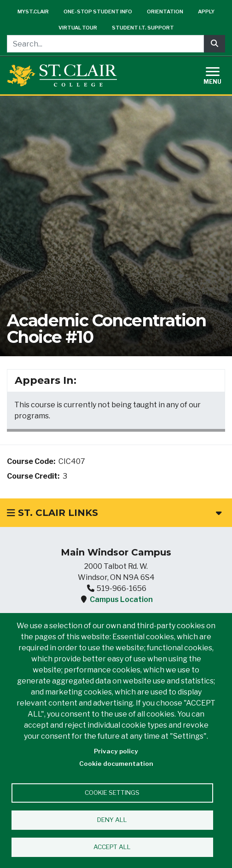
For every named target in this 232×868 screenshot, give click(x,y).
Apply (206, 12)
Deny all (112, 820)
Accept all (112, 847)
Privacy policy (116, 751)
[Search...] (105, 44)
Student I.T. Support (143, 28)
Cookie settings (112, 793)
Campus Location (121, 599)
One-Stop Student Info (98, 12)
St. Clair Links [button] (114, 513)
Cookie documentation (116, 764)
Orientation (165, 12)
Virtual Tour (78, 28)
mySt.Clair (33, 12)
